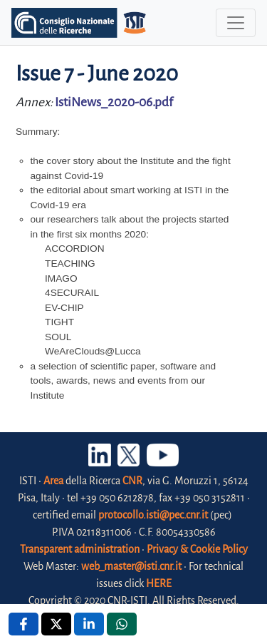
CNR (132, 481)
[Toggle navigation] (236, 23)
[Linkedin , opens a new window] (89, 624)
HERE (159, 583)
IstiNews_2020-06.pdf (114, 102)
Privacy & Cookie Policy (197, 549)
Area (53, 481)
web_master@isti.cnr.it (131, 566)
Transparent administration (80, 549)
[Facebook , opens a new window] (23, 624)
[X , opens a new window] (56, 624)
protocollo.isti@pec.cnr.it (153, 515)
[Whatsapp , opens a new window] (122, 624)
